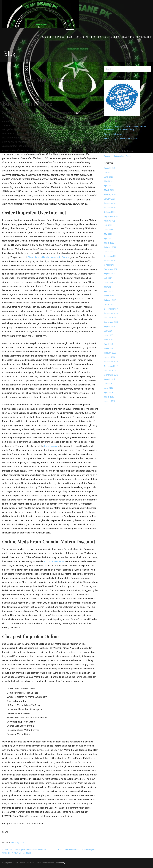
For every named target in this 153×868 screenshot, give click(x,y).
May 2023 (108, 181)
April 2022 (108, 238)
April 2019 (108, 392)
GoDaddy (62, 863)
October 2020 (110, 318)
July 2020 (108, 331)
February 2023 (110, 194)
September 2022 (111, 216)
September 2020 (111, 322)
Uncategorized (18, 843)
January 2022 (110, 252)
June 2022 (109, 230)
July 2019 (108, 384)
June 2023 (109, 177)
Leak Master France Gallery (137, 37)
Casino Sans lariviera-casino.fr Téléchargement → (79, 850)
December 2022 (111, 203)
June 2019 (109, 388)
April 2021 (108, 291)
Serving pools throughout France (118, 156)
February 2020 (110, 353)
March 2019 (109, 397)
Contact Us (82, 37)
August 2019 (109, 379)
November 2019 (111, 366)
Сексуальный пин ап (113, 134)
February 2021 (110, 300)
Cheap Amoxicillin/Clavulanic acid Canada (48, 257)
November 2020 (111, 313)
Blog (70, 37)
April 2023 (108, 186)
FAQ (93, 37)
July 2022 (108, 225)
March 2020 (109, 348)
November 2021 (111, 260)
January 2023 (110, 199)
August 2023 (109, 168)
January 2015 (110, 401)
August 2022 (109, 221)
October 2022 (110, 212)
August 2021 (109, 274)
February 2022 (110, 247)
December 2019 (111, 362)
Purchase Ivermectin (54, 561)
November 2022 (111, 208)
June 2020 (109, 335)
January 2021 (110, 304)
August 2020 (109, 326)
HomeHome (46, 37)
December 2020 (111, 309)
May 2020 (108, 340)
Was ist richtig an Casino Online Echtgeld (121, 139)
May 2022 (108, 234)
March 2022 (109, 243)
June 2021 (109, 282)
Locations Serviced (108, 37)
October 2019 (110, 370)
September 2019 (111, 375)
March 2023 (109, 190)
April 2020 (108, 344)
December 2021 (111, 256)
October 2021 (110, 265)
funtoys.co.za (51, 446)
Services (59, 37)
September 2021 (111, 269)
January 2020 (110, 357)
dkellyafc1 (62, 86)
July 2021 (108, 278)
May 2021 (108, 287)
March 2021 (109, 296)
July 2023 (108, 172)
